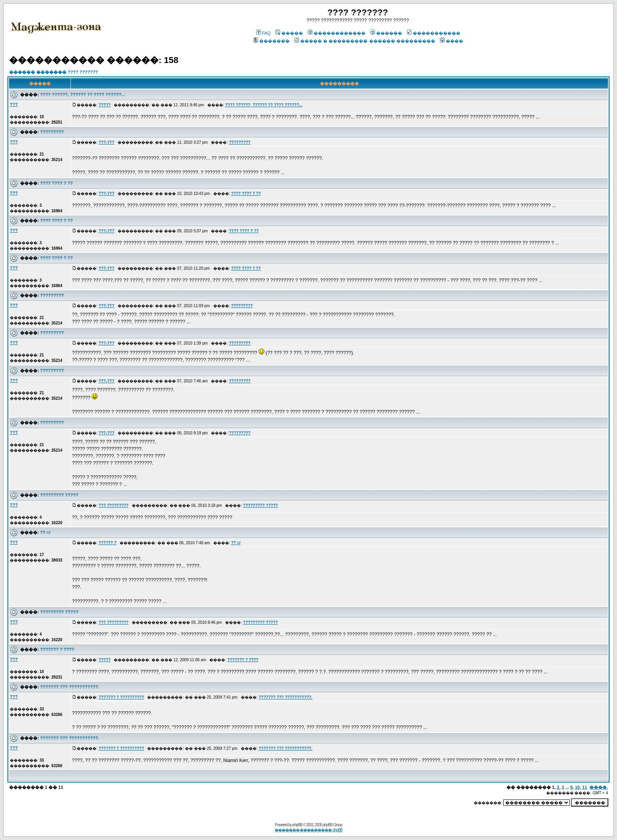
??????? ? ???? (57, 649)
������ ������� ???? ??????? (54, 72)
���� (452, 41)
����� (289, 33)
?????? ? (108, 543)
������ (386, 33)
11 (585, 787)
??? (14, 104)
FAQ (263, 33)
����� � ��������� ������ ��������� (365, 41)
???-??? (107, 142)
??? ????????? (114, 505)
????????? (52, 132)
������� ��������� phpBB (309, 830)
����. (599, 787)
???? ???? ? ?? (56, 183)
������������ (337, 33)
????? (105, 105)
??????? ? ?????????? (122, 697)
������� (272, 41)
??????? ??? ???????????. (70, 687)
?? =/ (45, 532)
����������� (434, 33)
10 (577, 787)
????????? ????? (59, 495)
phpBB (297, 825)
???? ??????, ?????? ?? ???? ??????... (83, 95)
